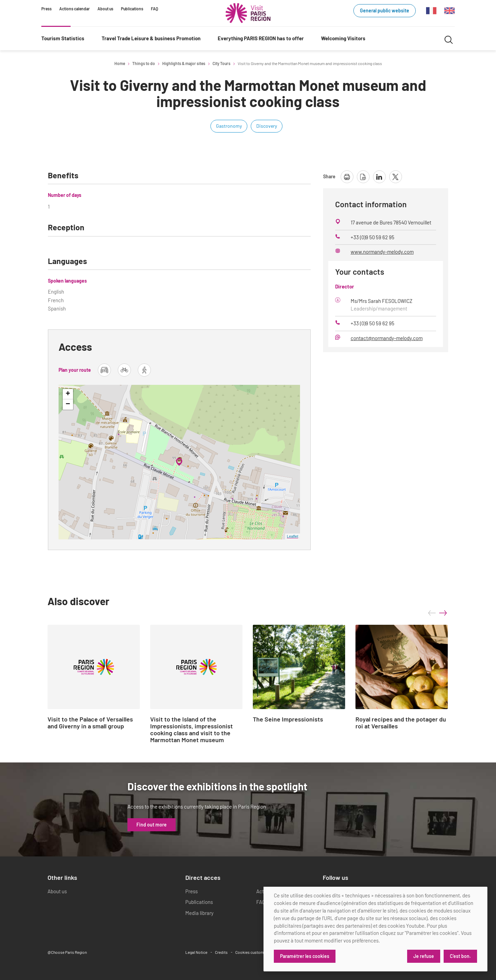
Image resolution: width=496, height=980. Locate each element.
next (443, 613)
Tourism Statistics (63, 38)
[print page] (347, 177)
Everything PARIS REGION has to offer (261, 38)
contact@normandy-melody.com (387, 338)
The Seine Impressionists (288, 719)
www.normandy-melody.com (382, 252)
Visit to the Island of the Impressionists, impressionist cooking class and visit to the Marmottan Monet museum (192, 730)
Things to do (144, 63)
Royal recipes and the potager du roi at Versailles (401, 723)
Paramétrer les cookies (305, 956)
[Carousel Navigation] (437, 613)
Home (120, 63)
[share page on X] (396, 177)
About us (105, 9)
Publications (132, 9)
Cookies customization (255, 952)
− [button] (68, 404)
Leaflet (293, 536)
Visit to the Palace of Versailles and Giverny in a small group (90, 723)
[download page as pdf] (363, 177)
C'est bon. (460, 956)
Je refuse (424, 956)
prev (432, 613)
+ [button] (68, 394)
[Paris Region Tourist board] (248, 13)
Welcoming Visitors (343, 38)
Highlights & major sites (184, 63)
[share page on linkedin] (379, 177)
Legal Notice (196, 952)
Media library (199, 913)
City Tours (221, 63)
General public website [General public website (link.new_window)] (385, 10)
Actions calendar (75, 9)
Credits (221, 952)
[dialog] (375, 929)
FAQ (154, 9)
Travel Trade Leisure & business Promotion (151, 38)
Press (46, 9)
